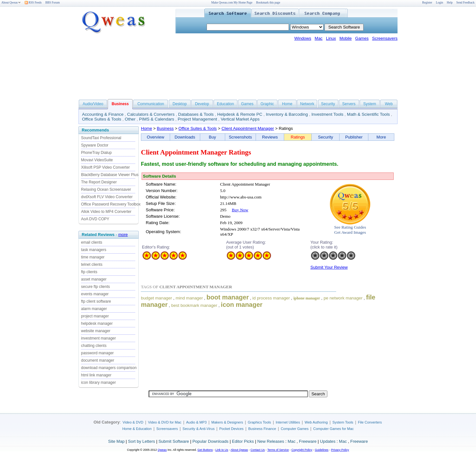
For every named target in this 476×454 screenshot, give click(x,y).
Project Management (197, 119)
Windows (303, 38)
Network (307, 104)
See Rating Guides (350, 227)
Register (427, 3)
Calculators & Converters (151, 114)
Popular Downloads (211, 441)
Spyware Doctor (95, 145)
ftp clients (89, 272)
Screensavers (385, 38)
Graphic (267, 104)
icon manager (242, 305)
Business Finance (262, 429)
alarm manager (94, 309)
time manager (93, 257)
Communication (151, 104)
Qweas (162, 450)
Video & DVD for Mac (165, 422)
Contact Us (258, 450)
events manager (95, 294)
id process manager (271, 298)
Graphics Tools (259, 422)
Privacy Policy (340, 450)
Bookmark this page (268, 3)
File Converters (370, 422)
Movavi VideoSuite (97, 160)
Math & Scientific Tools (368, 114)
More (381, 137)
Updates (328, 441)
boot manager (228, 297)
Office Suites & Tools (102, 119)
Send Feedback (466, 3)
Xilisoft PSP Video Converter (105, 167)
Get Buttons (205, 450)
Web (389, 104)
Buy (212, 137)
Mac (319, 38)
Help (450, 3)
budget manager (156, 298)
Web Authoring (316, 422)
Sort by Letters (141, 441)
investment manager (98, 338)
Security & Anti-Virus (199, 429)
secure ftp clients (95, 287)
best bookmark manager (194, 305)
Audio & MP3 (196, 422)
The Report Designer (99, 182)
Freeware (308, 441)
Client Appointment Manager (248, 128)
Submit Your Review (329, 267)
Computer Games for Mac (334, 429)
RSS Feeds (33, 3)
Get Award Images (350, 232)
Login (439, 3)
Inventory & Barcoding (287, 114)
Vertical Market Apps (240, 119)
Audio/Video (93, 104)
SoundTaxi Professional (101, 138)
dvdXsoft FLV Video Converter (107, 197)
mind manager (189, 298)
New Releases (271, 441)
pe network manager (343, 298)
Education (225, 104)
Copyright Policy (302, 450)
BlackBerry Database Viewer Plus (110, 175)
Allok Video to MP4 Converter (106, 212)
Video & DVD (133, 422)
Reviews (270, 137)
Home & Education (137, 429)
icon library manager (98, 383)
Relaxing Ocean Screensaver (106, 189)
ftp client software (96, 301)
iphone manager (307, 298)
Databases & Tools (196, 114)
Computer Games (295, 429)
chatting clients (94, 346)
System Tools (343, 422)
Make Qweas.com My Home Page (232, 3)
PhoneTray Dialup (96, 153)
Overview (155, 137)
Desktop (180, 104)
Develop (202, 104)
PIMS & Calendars (157, 119)
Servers (349, 104)
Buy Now (240, 210)
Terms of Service (278, 450)
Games (362, 38)
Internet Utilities (288, 422)
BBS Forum (53, 3)
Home (287, 104)
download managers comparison (109, 368)
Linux (331, 38)
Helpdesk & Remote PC (240, 114)
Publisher (354, 137)
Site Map (116, 441)
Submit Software (174, 441)
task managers (94, 250)
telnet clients (92, 265)
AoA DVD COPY (95, 219)
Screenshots (240, 137)
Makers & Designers (227, 422)
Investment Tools (327, 114)
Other (130, 119)
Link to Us (222, 450)
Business (165, 128)
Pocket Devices (232, 429)
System (370, 104)
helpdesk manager (97, 324)
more (123, 235)
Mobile (346, 38)
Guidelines (322, 450)
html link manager (96, 375)
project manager (95, 316)
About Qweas (11, 3)
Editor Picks (243, 441)
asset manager (94, 279)
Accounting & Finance (103, 114)
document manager (98, 360)
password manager (97, 353)
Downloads (185, 137)
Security (328, 104)
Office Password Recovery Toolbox (111, 204)
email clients (92, 242)
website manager (96, 331)
